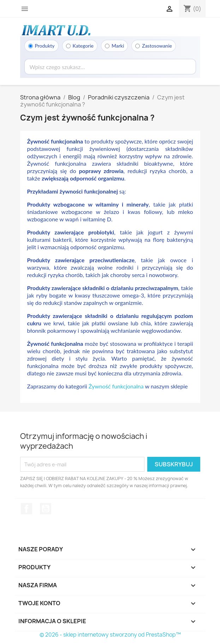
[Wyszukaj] (110, 67)
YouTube (46, 509)
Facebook (26, 509)
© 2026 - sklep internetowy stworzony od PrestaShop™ (110, 635)
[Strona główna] (55, 30)
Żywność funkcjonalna (116, 386)
